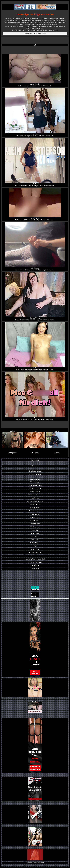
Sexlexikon (35, 556)
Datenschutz (35, 569)
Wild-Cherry (35, 453)
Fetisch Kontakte (35, 504)
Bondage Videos (35, 508)
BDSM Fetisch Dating (35, 485)
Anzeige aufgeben (35, 474)
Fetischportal (35, 537)
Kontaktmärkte (35, 524)
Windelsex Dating (35, 488)
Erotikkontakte (35, 527)
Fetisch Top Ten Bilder (35, 495)
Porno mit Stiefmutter (35, 562)
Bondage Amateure (35, 511)
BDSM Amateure (35, 514)
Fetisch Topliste (35, 492)
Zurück (35, 45)
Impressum (35, 460)
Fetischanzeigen (35, 482)
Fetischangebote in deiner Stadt (35, 559)
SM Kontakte (35, 533)
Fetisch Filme (35, 540)
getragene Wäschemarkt (35, 501)
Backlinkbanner (35, 565)
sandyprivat (12, 453)
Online (12, 439)
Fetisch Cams (35, 549)
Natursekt (35, 530)
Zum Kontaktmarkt (35, 471)
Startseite (35, 466)
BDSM (35, 546)
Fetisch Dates (35, 498)
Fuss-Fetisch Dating (35, 553)
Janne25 (57, 453)
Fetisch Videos (35, 543)
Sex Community (35, 520)
